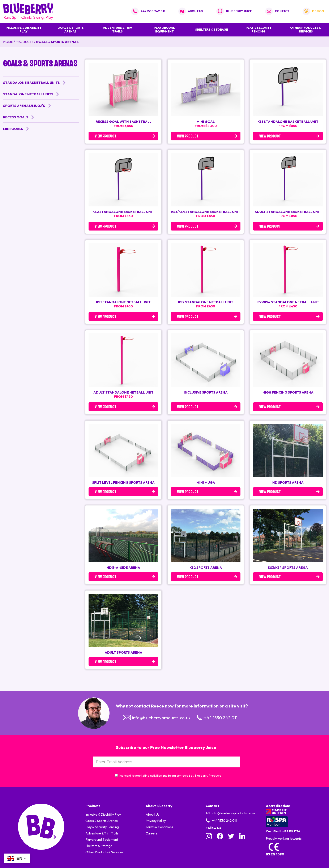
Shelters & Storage (212, 30)
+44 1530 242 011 (153, 11)
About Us (152, 814)
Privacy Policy (156, 821)
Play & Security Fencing (259, 30)
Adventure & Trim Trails (118, 30)
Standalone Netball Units (28, 94)
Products (24, 42)
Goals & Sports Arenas (71, 30)
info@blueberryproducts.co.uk (161, 718)
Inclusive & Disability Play (24, 30)
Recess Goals (16, 117)
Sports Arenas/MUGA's (24, 106)
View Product (106, 137)
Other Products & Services (306, 30)
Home (8, 42)
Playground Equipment (165, 30)
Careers (151, 833)
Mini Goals (13, 129)
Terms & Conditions (159, 827)
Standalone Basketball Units (31, 83)
